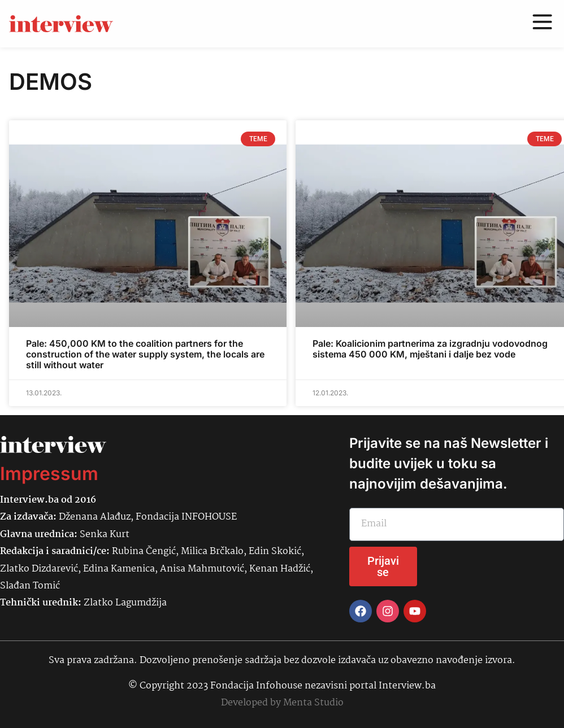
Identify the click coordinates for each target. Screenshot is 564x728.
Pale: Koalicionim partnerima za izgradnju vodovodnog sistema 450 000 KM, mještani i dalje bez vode (430, 349)
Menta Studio (313, 703)
